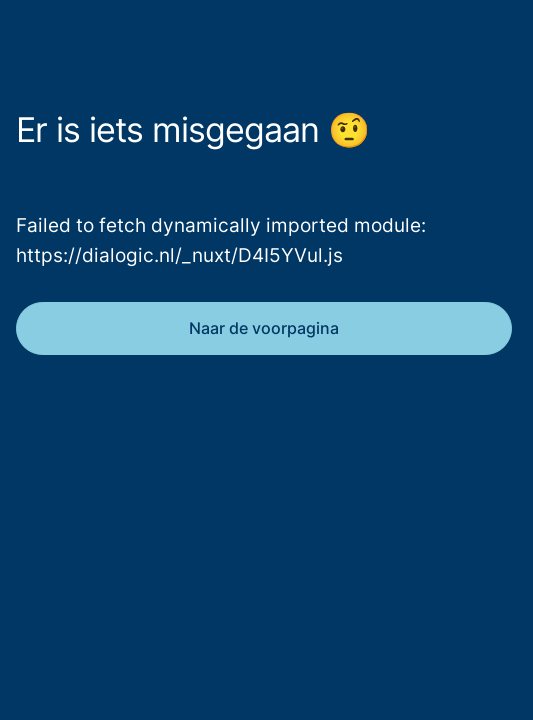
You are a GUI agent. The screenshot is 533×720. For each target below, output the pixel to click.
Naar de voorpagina (264, 328)
